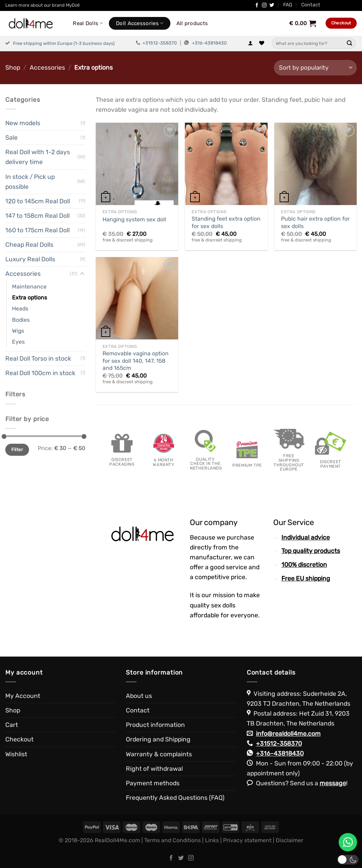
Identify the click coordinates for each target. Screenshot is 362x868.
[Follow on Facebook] (257, 5)
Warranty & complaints (159, 754)
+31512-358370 (160, 43)
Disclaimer (290, 840)
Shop (13, 68)
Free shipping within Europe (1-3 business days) (64, 43)
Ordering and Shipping (158, 739)
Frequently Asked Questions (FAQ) (175, 798)
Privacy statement (247, 840)
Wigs (18, 331)
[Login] (250, 43)
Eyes (18, 342)
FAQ (288, 5)
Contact (311, 5)
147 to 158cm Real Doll (37, 216)
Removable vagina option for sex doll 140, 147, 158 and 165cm (136, 361)
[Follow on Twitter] (272, 5)
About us (139, 696)
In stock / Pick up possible (30, 182)
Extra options (30, 298)
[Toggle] (82, 274)
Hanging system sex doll (134, 219)
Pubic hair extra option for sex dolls (315, 222)
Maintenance (29, 287)
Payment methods (153, 783)
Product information (155, 725)
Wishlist (16, 754)
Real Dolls (88, 23)
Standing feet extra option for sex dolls (226, 222)
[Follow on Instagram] (264, 5)
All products (192, 23)
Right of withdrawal (154, 769)
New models (23, 123)
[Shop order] (315, 68)
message (333, 783)
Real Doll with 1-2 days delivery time (38, 157)
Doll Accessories (140, 23)
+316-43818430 (209, 43)
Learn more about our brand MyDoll (42, 5)
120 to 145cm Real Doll (38, 201)
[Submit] (350, 43)
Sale (11, 138)
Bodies (21, 320)
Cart (12, 725)
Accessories (47, 68)
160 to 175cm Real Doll (37, 230)
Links (212, 840)
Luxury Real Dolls (30, 259)
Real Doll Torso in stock (38, 359)
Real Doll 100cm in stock (40, 373)
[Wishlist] (262, 43)
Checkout (19, 739)
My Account (23, 696)
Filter (17, 450)
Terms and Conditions (173, 840)
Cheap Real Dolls (29, 245)
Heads (20, 308)
